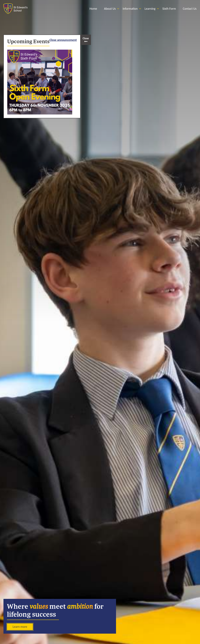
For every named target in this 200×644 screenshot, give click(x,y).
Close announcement (63, 40)
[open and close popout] (86, 40)
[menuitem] (93, 9)
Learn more (20, 627)
